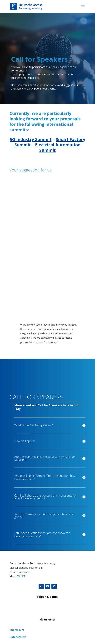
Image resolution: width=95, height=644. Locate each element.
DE (24, 576)
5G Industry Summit (31, 139)
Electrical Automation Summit (58, 147)
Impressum (17, 630)
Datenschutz (18, 637)
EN (18, 576)
